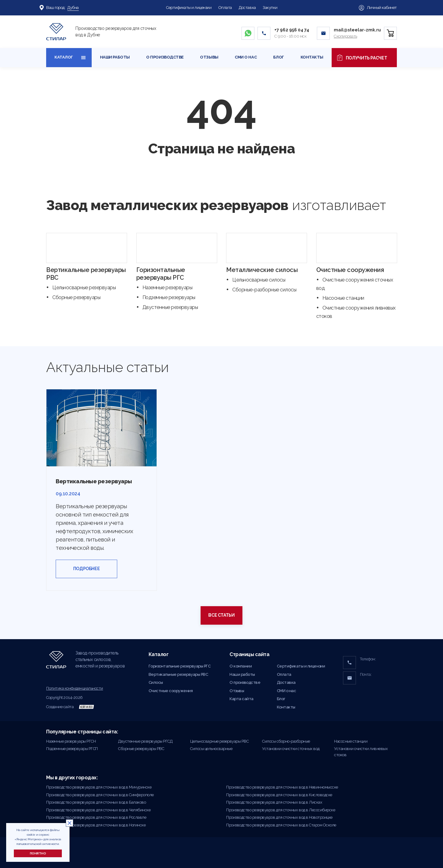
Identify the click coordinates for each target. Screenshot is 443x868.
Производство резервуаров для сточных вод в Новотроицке (279, 817)
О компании (241, 666)
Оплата (225, 8)
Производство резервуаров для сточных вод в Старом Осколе (281, 825)
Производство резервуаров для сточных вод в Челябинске (98, 810)
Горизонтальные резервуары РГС (161, 274)
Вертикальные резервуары (94, 481)
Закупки (270, 8)
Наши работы (115, 57)
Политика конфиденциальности (75, 688)
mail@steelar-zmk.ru (357, 30)
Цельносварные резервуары (84, 288)
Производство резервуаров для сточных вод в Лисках (274, 802)
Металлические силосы (262, 270)
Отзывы (209, 57)
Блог (279, 57)
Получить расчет (362, 58)
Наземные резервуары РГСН (71, 741)
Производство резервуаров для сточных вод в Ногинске (96, 825)
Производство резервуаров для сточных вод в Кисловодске (279, 795)
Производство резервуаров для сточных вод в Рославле (96, 817)
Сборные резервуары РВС (141, 749)
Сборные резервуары (76, 297)
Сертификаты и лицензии (189, 8)
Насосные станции (343, 298)
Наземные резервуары (168, 288)
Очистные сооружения (350, 270)
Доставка (247, 8)
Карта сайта (241, 699)
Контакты (312, 57)
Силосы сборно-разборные (286, 741)
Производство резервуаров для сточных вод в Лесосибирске (281, 810)
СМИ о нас (246, 57)
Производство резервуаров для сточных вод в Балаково (96, 802)
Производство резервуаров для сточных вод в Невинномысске (282, 787)
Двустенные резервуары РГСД (145, 741)
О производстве (165, 57)
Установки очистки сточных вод (291, 749)
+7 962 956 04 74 (292, 30)
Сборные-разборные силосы (264, 290)
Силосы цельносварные (211, 749)
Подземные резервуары (169, 297)
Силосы (156, 682)
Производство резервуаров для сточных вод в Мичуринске (99, 787)
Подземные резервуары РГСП (72, 749)
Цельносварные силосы (259, 280)
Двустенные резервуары (170, 307)
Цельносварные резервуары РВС (219, 741)
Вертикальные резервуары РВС (178, 674)
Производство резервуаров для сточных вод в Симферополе (100, 795)
